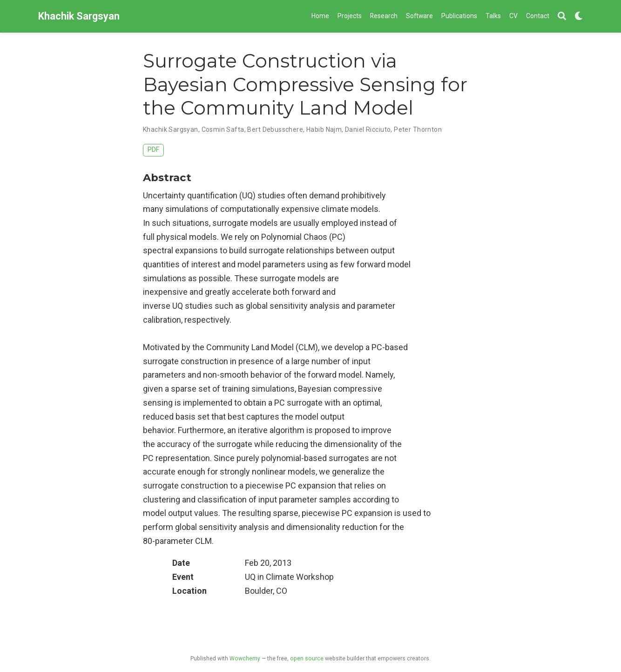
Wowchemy (245, 658)
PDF (153, 150)
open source (307, 658)
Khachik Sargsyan (79, 16)
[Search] (562, 17)
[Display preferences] (579, 17)
